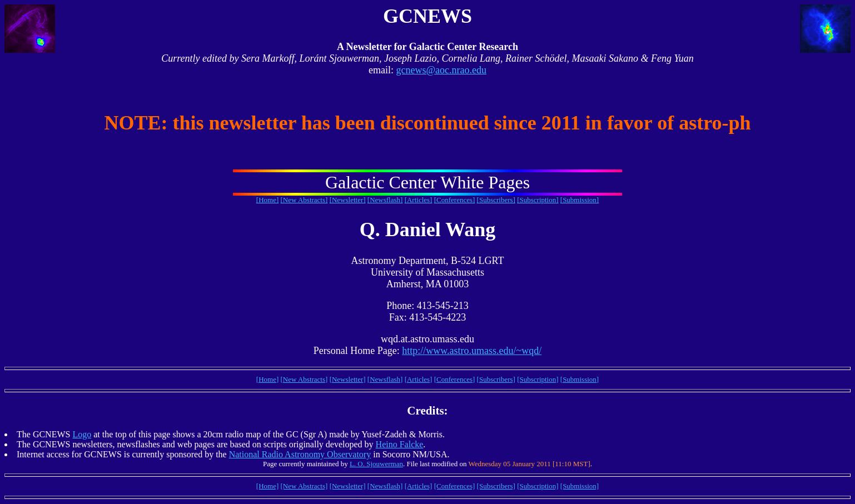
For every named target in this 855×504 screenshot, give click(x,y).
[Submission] (580, 200)
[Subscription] (538, 200)
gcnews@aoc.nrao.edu (441, 70)
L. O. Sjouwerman (376, 464)
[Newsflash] (385, 200)
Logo (82, 434)
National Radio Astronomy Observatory (300, 454)
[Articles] (419, 200)
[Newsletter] (348, 200)
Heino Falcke (400, 444)
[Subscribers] (496, 200)
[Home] (267, 200)
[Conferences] (455, 200)
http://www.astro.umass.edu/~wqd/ (472, 351)
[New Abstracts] (304, 200)
